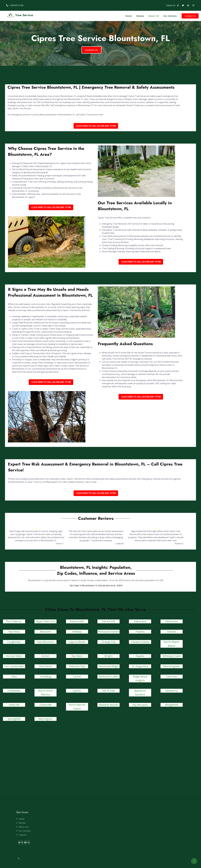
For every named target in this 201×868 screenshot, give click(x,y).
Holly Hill (14, 705)
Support (23, 835)
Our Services (170, 16)
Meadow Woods (109, 705)
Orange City (109, 642)
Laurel (77, 677)
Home (129, 16)
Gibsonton (172, 621)
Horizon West (14, 656)
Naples (140, 656)
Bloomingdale (172, 666)
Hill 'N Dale (109, 691)
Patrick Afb (109, 621)
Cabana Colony (140, 642)
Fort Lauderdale (14, 666)
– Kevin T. (59, 544)
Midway (77, 632)
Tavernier (172, 677)
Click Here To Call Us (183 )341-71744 (96, 126)
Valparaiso (140, 621)
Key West (77, 656)
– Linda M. (119, 544)
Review (140, 16)
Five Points (46, 666)
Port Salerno (14, 621)
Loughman (14, 642)
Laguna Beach (77, 642)
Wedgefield (172, 705)
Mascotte (46, 632)
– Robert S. (179, 544)
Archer (46, 656)
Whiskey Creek (172, 656)
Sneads (172, 632)
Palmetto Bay (77, 666)
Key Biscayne (140, 705)
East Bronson (46, 642)
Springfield (14, 719)
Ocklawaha (14, 691)
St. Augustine (140, 666)
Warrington (46, 719)
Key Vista (14, 632)
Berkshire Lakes (109, 677)
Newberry (172, 691)
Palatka (140, 632)
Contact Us (190, 16)
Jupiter (77, 691)
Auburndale (77, 621)
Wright (109, 656)
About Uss (24, 827)
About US (154, 16)
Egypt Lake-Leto (46, 621)
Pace (14, 677)
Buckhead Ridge (109, 666)
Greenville (46, 705)
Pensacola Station (109, 632)
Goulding (46, 677)
